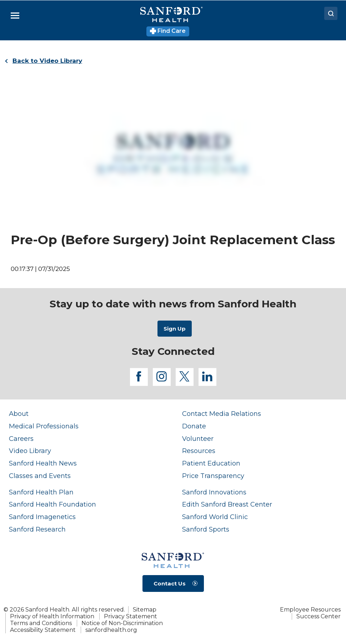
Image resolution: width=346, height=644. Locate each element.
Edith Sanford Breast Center (227, 504)
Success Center (319, 616)
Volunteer (198, 439)
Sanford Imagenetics (42, 517)
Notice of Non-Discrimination (122, 623)
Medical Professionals (44, 426)
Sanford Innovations (214, 492)
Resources (199, 451)
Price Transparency (213, 476)
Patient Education (211, 463)
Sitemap (145, 610)
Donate (194, 426)
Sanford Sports (206, 529)
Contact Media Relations (222, 414)
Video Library (30, 451)
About (19, 414)
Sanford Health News (43, 463)
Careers (21, 439)
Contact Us (170, 583)
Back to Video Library (47, 61)
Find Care (168, 31)
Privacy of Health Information (52, 616)
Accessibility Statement (43, 630)
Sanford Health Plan (41, 492)
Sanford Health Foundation (52, 504)
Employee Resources (310, 610)
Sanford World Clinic (215, 517)
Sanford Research (37, 529)
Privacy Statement (131, 616)
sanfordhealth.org (111, 630)
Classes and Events (40, 476)
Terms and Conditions (41, 623)
